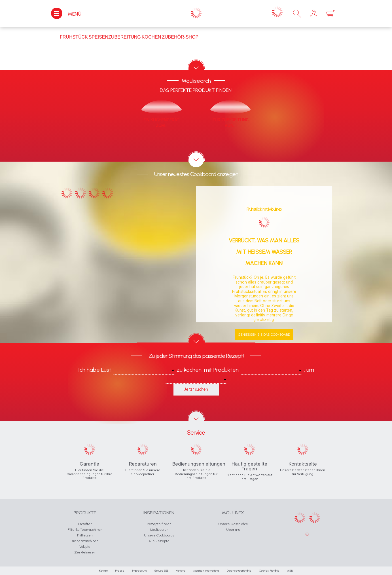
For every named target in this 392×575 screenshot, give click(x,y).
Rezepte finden (159, 524)
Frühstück (74, 37)
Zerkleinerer (85, 552)
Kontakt (103, 571)
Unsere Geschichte (233, 524)
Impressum (139, 571)
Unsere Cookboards (159, 535)
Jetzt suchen (196, 389)
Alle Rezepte (159, 541)
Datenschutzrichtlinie (239, 571)
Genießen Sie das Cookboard (264, 335)
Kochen (151, 37)
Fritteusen (85, 535)
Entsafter (85, 524)
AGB (290, 571)
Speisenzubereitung (115, 37)
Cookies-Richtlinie (269, 571)
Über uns (233, 530)
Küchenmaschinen (85, 541)
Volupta (85, 547)
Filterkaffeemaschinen (85, 530)
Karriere (181, 571)
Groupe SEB (161, 571)
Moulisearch (159, 530)
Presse (120, 571)
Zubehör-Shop (180, 37)
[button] (314, 14)
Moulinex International (206, 571)
